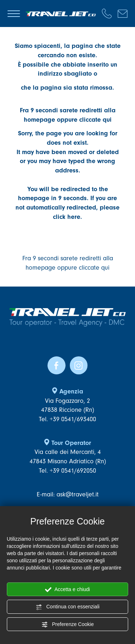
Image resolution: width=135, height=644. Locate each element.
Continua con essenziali (68, 607)
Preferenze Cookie (68, 625)
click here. (67, 217)
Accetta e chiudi (67, 590)
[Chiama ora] (110, 13)
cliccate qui (95, 120)
